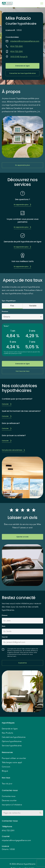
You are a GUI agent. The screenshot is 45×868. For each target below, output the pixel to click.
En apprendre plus (22, 165)
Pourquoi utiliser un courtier (14, 758)
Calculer (7, 404)
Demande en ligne (22, 66)
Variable (33, 306)
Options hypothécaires (12, 741)
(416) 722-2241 (17, 46)
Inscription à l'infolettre (12, 805)
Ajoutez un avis (22, 537)
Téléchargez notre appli (12, 763)
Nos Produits (7, 733)
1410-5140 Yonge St (19, 57)
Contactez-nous (9, 796)
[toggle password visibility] (41, 813)
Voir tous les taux (22, 371)
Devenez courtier (9, 801)
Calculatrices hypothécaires (14, 737)
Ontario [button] (7, 317)
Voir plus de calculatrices (13, 450)
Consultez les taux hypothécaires (22, 73)
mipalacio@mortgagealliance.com (25, 41)
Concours (6, 767)
